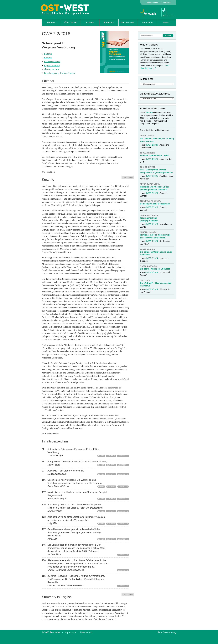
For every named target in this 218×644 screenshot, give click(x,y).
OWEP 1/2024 (152, 289)
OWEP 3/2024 (152, 258)
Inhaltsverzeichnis (52, 62)
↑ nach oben (127, 177)
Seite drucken (153, 2)
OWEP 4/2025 (152, 159)
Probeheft (109, 23)
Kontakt (166, 23)
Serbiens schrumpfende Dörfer (154, 156)
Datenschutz (87, 632)
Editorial (48, 54)
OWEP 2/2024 (152, 272)
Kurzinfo (48, 58)
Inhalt (101, 456)
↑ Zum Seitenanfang (166, 632)
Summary (111, 456)
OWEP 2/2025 (152, 193)
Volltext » (123, 456)
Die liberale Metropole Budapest (155, 269)
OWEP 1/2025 (152, 224)
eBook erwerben (52, 69)
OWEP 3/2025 (152, 176)
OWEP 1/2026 (152, 145)
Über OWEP (70, 23)
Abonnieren (147, 23)
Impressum (166, 2)
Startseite (51, 23)
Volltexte (90, 23)
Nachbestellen (128, 23)
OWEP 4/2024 (152, 241)
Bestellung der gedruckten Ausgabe (60, 73)
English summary (52, 65)
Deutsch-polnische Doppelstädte (155, 204)
